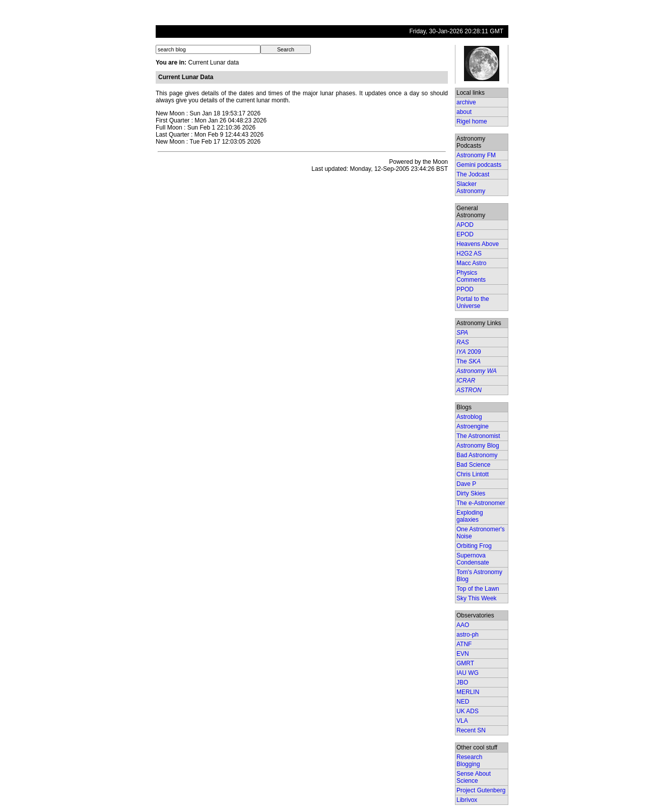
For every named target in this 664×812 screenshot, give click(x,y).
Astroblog (469, 417)
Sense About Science (474, 777)
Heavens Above (478, 244)
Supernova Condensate (473, 559)
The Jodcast (473, 174)
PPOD (465, 289)
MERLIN (468, 692)
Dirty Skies (471, 493)
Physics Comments (471, 276)
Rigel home (472, 121)
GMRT (465, 663)
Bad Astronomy (477, 455)
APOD (465, 225)
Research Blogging (469, 761)
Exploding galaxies (470, 516)
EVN (463, 654)
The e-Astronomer (481, 503)
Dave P (466, 484)
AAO (463, 625)
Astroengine (473, 426)
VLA (462, 721)
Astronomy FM (476, 155)
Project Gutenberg (481, 790)
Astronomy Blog (478, 446)
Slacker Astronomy (471, 188)
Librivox (467, 800)
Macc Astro (471, 263)
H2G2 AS (469, 254)
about (464, 112)
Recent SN (471, 730)
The (469, 361)
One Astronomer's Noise (481, 533)
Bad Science (473, 465)
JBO (462, 682)
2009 (469, 352)
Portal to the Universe (473, 302)
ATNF (464, 644)
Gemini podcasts (479, 165)
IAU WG (468, 673)
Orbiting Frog (474, 546)
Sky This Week (477, 598)
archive (466, 102)
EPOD (465, 234)
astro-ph (468, 635)
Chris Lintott (473, 474)
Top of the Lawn (478, 589)
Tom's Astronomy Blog (479, 576)
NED (463, 702)
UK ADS (468, 711)
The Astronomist (478, 436)
